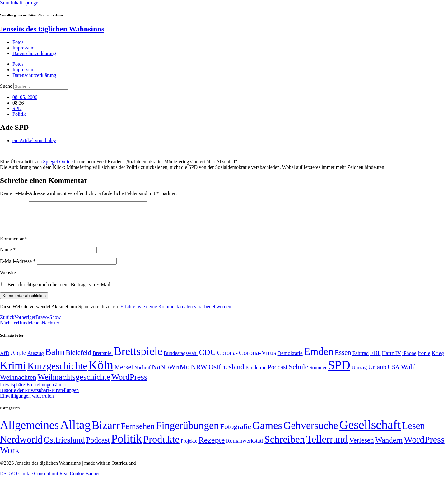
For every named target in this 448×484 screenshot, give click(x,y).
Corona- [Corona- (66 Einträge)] (227, 360)
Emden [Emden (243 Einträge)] (319, 359)
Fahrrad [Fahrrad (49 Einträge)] (361, 361)
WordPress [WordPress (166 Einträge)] (424, 447)
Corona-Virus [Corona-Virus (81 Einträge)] (258, 360)
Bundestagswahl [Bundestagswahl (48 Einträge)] (181, 361)
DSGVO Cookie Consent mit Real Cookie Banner (50, 481)
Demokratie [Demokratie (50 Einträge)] (290, 361)
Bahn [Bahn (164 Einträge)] (55, 359)
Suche (6, 86)
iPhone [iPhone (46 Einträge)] (409, 361)
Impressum (23, 48)
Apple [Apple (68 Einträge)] (18, 360)
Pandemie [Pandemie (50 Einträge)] (256, 375)
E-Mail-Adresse (18, 269)
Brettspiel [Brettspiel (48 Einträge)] (103, 361)
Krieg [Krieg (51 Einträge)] (438, 361)
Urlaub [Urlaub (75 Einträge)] (377, 375)
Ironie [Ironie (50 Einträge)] (424, 361)
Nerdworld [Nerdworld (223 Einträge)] (21, 447)
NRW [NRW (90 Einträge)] (199, 374)
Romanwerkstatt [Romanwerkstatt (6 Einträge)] (244, 448)
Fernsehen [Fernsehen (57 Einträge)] (138, 434)
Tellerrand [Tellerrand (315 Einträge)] (327, 447)
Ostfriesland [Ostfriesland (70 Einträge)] (64, 447)
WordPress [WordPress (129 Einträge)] (129, 384)
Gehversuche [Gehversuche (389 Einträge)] (311, 433)
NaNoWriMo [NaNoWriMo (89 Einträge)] (171, 374)
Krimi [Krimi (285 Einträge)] (13, 373)
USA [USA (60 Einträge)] (394, 375)
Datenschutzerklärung (34, 53)
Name (8, 257)
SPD (17, 108)
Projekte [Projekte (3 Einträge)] (189, 448)
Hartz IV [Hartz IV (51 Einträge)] (392, 361)
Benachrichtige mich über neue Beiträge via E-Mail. (60, 292)
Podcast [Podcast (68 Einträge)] (278, 375)
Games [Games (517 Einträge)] (267, 433)
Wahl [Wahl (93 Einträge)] (408, 374)
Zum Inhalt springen (20, 3)
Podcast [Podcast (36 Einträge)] (98, 447)
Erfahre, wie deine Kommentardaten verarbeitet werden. (176, 314)
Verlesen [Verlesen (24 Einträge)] (361, 448)
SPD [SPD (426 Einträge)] (339, 372)
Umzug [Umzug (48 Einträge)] (359, 375)
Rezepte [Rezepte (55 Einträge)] (212, 447)
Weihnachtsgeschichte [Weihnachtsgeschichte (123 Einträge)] (74, 385)
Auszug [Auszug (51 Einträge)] (36, 361)
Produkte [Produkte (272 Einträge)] (161, 447)
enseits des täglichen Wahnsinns (52, 29)
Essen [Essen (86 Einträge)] (343, 360)
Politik (19, 114)
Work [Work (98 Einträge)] (10, 458)
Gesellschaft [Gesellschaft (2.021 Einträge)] (370, 432)
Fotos (18, 42)
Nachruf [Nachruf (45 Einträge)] (142, 375)
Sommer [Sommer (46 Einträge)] (318, 375)
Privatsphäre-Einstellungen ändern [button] (34, 392)
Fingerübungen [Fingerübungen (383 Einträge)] (187, 433)
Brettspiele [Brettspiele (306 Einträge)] (138, 359)
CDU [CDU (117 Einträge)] (208, 360)
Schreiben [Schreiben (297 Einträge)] (285, 447)
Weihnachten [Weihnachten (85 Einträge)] (18, 385)
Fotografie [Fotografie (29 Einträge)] (236, 434)
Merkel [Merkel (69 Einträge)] (124, 375)
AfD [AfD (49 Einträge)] (5, 361)
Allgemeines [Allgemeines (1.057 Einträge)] (29, 433)
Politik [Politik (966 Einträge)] (126, 446)
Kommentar (14, 246)
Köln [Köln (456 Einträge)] (101, 372)
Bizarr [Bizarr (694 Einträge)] (106, 433)
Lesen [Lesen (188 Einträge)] (413, 433)
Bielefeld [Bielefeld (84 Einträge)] (78, 360)
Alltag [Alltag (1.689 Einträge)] (75, 432)
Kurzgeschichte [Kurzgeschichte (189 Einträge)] (57, 373)
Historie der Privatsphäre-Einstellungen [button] (39, 398)
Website (8, 280)
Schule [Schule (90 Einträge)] (299, 374)
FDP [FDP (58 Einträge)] (375, 360)
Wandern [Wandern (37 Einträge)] (389, 447)
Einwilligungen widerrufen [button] (27, 403)
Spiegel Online (58, 162)
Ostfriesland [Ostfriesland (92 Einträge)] (226, 374)
